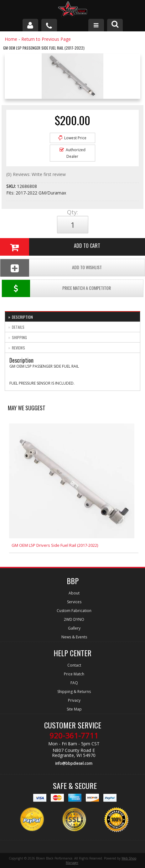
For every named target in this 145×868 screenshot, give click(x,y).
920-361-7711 (74, 736)
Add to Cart (50, 247)
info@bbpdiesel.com (74, 763)
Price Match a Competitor (57, 288)
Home (11, 39)
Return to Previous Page (46, 39)
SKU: (12, 186)
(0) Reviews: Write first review (36, 174)
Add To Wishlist (51, 268)
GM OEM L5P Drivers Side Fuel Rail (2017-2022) (55, 545)
